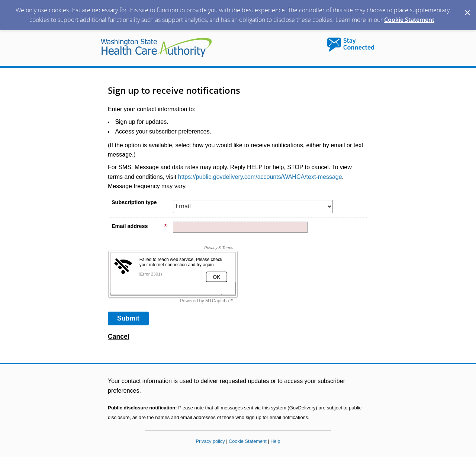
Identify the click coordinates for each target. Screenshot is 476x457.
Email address (139, 226)
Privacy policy (210, 441)
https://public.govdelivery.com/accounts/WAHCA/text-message (260, 177)
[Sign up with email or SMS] (128, 318)
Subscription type (134, 202)
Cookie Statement (409, 20)
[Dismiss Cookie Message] (467, 7)
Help (275, 441)
